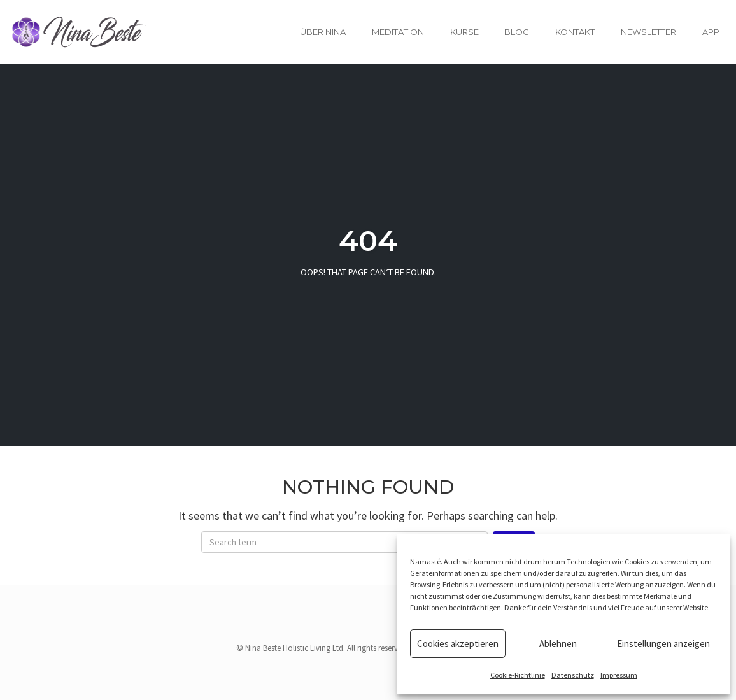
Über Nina (323, 32)
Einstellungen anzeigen (663, 644)
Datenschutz (573, 675)
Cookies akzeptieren (458, 644)
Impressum (619, 675)
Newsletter (648, 32)
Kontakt (575, 32)
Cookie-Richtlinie (518, 675)
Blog (517, 32)
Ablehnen (558, 644)
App (711, 32)
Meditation (398, 32)
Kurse (464, 32)
